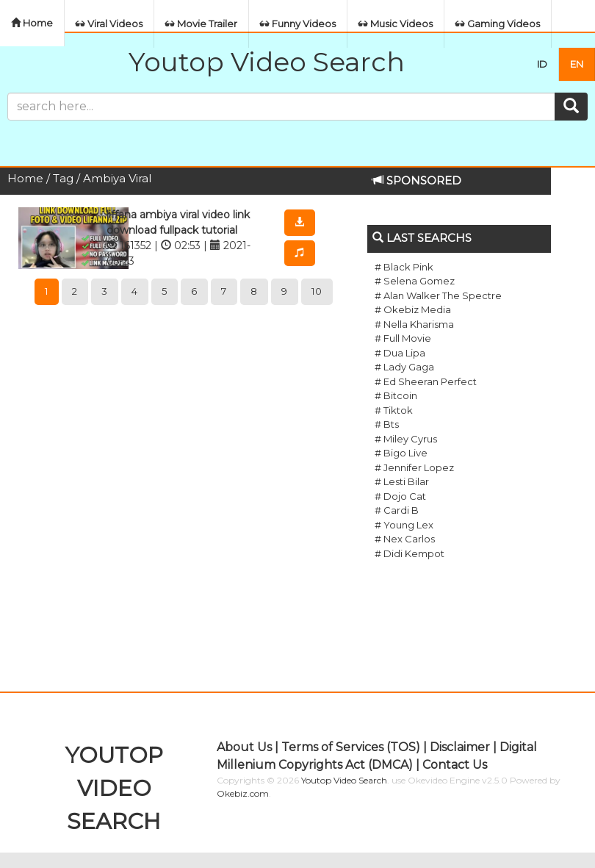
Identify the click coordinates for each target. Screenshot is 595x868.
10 (317, 291)
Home (32, 23)
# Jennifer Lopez (414, 467)
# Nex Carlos (405, 539)
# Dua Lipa (400, 353)
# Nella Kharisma (414, 324)
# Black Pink (404, 267)
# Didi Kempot (410, 553)
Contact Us (455, 765)
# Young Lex (404, 525)
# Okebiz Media (413, 309)
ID (542, 64)
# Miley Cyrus (406, 439)
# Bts (387, 424)
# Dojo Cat (400, 496)
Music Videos (396, 24)
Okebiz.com (243, 793)
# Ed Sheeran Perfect (426, 381)
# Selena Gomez (415, 281)
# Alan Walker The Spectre (438, 295)
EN (577, 64)
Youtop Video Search (267, 62)
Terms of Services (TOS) (351, 747)
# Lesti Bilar (402, 481)
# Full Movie (403, 338)
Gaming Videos (498, 24)
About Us (244, 747)
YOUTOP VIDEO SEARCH (114, 788)
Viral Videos (109, 24)
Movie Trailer (201, 24)
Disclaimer (460, 747)
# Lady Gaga (404, 367)
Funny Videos (298, 24)
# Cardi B (397, 510)
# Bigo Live (401, 453)
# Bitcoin (396, 395)
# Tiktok (394, 410)
